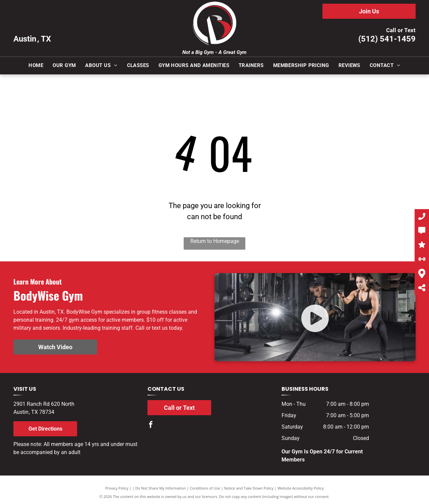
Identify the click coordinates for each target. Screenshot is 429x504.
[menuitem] (36, 66)
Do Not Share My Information (161, 488)
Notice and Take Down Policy (249, 488)
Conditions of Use (205, 488)
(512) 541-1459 (387, 39)
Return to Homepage (215, 241)
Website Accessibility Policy (301, 488)
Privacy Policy (117, 488)
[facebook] (151, 425)
